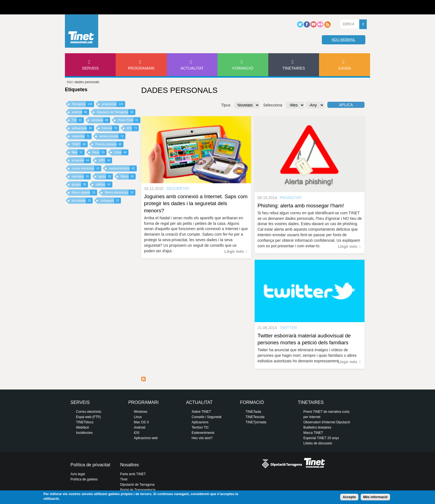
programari (113, 104)
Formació (243, 68)
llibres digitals (84, 193)
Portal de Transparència (138, 490)
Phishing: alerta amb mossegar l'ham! (301, 206)
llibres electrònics (120, 193)
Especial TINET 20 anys (321, 438)
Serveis (90, 68)
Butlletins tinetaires (318, 427)
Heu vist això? (202, 438)
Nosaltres (130, 465)
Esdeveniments (203, 433)
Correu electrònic (89, 412)
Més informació (375, 497)
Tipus (226, 105)
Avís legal (78, 474)
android (80, 112)
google (80, 184)
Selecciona (273, 105)
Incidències (84, 433)
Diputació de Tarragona (116, 112)
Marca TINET (313, 433)
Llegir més (234, 251)
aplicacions (83, 128)
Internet (110, 128)
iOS (133, 128)
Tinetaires (294, 68)
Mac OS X (141, 422)
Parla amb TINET (133, 474)
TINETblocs (85, 422)
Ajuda (345, 68)
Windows (141, 412)
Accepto (349, 497)
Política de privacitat (90, 465)
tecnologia (82, 201)
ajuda (106, 176)
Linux (121, 152)
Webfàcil (82, 427)
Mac (78, 152)
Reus (99, 152)
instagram (111, 201)
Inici (70, 82)
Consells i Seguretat (207, 417)
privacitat (81, 160)
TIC (78, 120)
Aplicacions (200, 422)
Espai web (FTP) (88, 417)
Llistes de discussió (318, 443)
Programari (141, 68)
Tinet (124, 479)
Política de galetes (84, 479)
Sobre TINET (201, 412)
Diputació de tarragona (86, 7)
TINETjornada (256, 422)
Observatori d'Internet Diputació (327, 422)
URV (105, 160)
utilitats (104, 184)
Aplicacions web (146, 438)
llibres (128, 176)
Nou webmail (344, 40)
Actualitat (192, 68)
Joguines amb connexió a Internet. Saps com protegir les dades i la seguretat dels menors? (196, 203)
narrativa (81, 176)
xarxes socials (112, 136)
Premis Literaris (110, 144)
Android (139, 427)
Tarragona (83, 104)
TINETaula (253, 412)
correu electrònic (87, 168)
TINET (80, 144)
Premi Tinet (129, 120)
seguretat (82, 136)
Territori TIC (200, 427)
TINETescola (255, 417)
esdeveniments (123, 168)
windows (101, 120)
